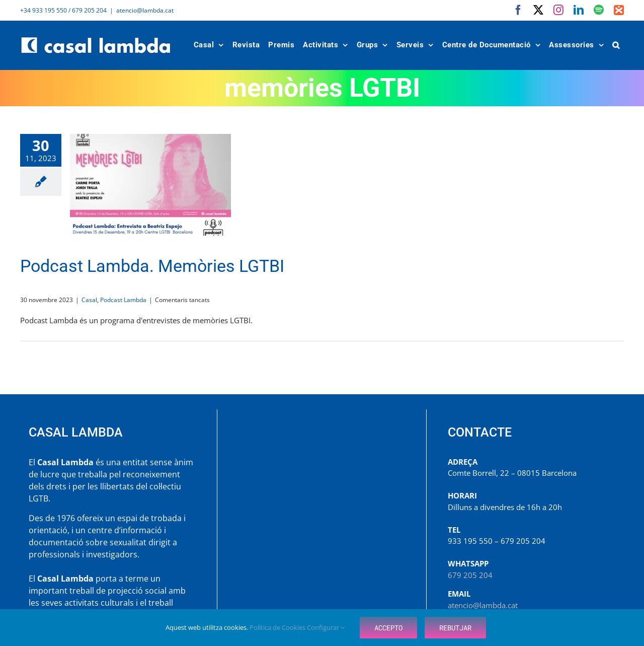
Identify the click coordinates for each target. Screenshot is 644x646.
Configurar (326, 627)
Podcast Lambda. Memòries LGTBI (152, 266)
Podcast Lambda (123, 300)
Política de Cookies (278, 627)
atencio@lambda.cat (145, 10)
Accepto (388, 628)
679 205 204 (470, 575)
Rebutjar (455, 628)
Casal (89, 300)
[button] (616, 45)
